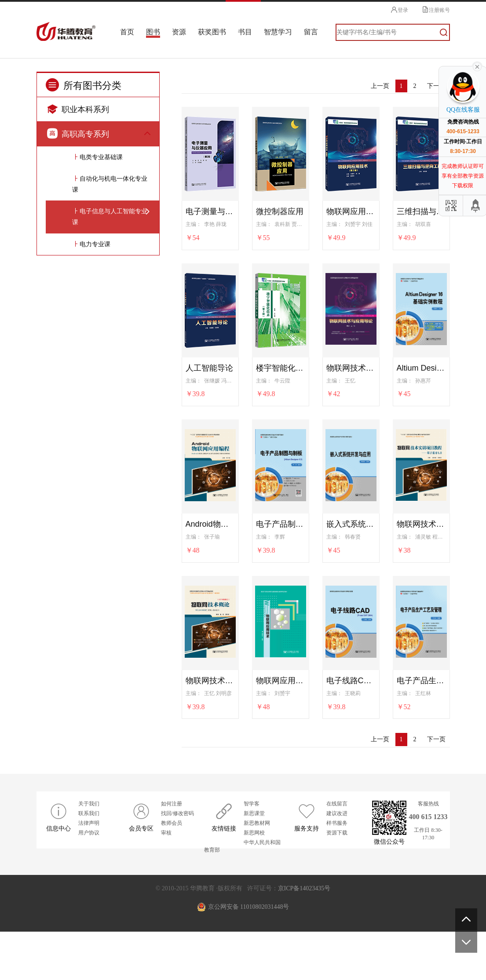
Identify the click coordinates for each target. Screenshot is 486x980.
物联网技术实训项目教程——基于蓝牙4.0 (421, 523)
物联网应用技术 (281, 680)
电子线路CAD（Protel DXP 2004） (351, 680)
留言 (311, 32)
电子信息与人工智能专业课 (110, 649)
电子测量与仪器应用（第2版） (210, 211)
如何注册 (172, 852)
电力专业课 (95, 676)
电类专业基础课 (101, 589)
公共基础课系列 (92, 157)
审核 (166, 881)
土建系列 (83, 459)
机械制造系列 (89, 524)
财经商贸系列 (89, 178)
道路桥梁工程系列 (95, 351)
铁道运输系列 (89, 395)
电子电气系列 (89, 567)
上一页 (380, 85)
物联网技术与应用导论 (351, 367)
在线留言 (337, 852)
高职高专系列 (78, 133)
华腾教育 (72, 32)
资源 (182, 32)
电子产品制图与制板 (281, 523)
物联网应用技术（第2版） (351, 211)
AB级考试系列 (90, 265)
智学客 (252, 852)
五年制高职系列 (92, 763)
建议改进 (337, 862)
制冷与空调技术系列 (99, 546)
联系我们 (89, 862)
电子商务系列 (89, 221)
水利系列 (83, 784)
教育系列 (83, 720)
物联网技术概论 (210, 680)
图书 (157, 32)
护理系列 (83, 286)
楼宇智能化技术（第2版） (281, 367)
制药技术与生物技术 (99, 330)
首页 (132, 32)
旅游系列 (83, 741)
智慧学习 (278, 32)
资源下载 (337, 881)
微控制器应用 (280, 211)
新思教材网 (257, 871)
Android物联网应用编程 (210, 523)
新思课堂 (254, 862)
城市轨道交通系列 (95, 373)
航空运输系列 (89, 416)
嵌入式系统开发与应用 (351, 523)
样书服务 (337, 871)
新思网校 (254, 881)
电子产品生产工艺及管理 (421, 680)
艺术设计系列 (89, 438)
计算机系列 (86, 200)
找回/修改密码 (177, 862)
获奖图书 (214, 32)
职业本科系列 (78, 108)
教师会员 (172, 871)
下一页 (436, 85)
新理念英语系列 (92, 243)
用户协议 (89, 881)
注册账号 (436, 10)
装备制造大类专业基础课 (105, 503)
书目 (246, 32)
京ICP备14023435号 (304, 937)
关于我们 (89, 852)
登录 (398, 10)
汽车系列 (83, 698)
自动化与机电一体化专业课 (110, 616)
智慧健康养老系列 (95, 308)
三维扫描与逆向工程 (421, 211)
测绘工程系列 (89, 481)
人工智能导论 (209, 367)
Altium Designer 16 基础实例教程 (421, 367)
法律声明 (89, 871)
